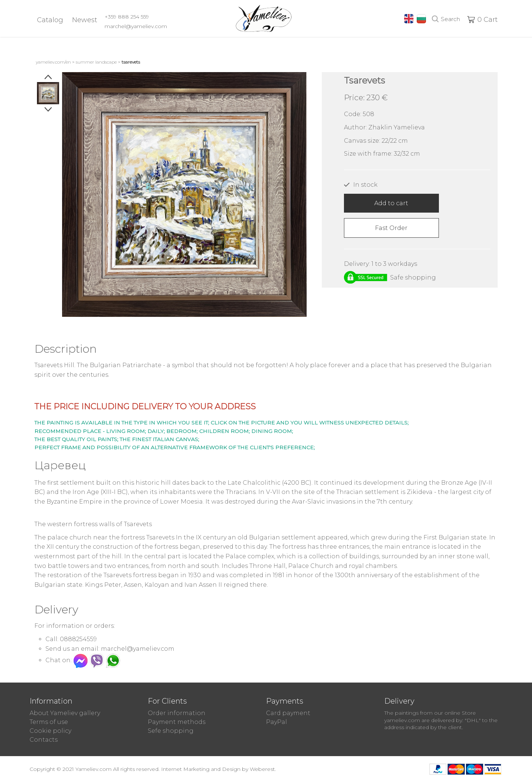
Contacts (44, 740)
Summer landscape (96, 62)
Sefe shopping (171, 731)
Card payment (288, 713)
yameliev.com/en (53, 62)
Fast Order (391, 228)
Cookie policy (50, 731)
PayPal (277, 722)
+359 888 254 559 (127, 17)
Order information (177, 713)
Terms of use (49, 722)
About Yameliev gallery (65, 713)
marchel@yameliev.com (136, 26)
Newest (85, 20)
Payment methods (177, 722)
